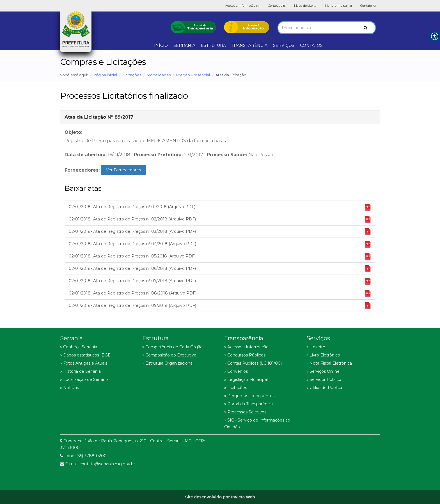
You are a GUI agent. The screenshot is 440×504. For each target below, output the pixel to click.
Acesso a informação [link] (242, 6)
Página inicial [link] (105, 75)
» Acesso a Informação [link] (246, 347)
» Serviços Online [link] (323, 371)
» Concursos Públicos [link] (245, 355)
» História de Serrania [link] (80, 371)
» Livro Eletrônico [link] (323, 355)
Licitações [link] (132, 75)
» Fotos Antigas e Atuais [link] (84, 363)
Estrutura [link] (155, 338)
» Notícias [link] (69, 388)
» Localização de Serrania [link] (84, 379)
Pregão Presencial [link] (193, 75)
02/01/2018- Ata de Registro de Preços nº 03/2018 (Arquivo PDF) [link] (220, 232)
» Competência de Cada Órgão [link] (172, 347)
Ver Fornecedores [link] (123, 170)
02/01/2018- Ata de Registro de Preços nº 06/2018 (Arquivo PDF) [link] (220, 269)
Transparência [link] (244, 338)
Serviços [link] (318, 338)
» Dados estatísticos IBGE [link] (85, 355)
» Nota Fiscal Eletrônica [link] (329, 363)
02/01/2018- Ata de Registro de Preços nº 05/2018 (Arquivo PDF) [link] (220, 256)
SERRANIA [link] (184, 45)
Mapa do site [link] (305, 6)
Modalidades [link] (159, 75)
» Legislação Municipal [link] (246, 379)
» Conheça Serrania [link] (79, 347)
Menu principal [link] (338, 6)
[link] (193, 27)
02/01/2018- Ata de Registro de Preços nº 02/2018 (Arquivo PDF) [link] (220, 219)
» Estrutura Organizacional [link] (168, 363)
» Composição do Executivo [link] (169, 355)
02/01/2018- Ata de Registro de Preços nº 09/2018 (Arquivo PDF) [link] (220, 306)
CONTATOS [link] (311, 45)
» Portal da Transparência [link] (248, 404)
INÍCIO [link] (161, 45)
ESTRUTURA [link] (213, 45)
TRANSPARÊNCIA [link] (249, 45)
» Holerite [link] (316, 347)
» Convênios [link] (236, 371)
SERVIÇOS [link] (284, 45)
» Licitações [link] (236, 388)
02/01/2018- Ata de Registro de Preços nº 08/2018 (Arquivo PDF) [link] (220, 294)
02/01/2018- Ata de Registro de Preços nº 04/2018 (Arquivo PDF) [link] (220, 244)
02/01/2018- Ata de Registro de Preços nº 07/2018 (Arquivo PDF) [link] (220, 281)
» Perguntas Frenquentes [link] (249, 396)
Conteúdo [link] (277, 6)
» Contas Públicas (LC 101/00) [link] (253, 363)
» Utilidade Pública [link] (324, 388)
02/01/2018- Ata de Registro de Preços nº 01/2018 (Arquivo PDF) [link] (220, 207)
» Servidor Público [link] (324, 379)
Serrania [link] (71, 338)
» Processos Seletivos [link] (245, 412)
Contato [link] (368, 6)
